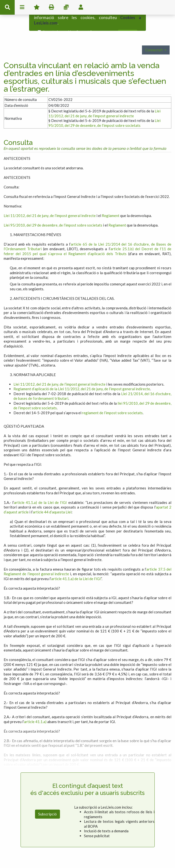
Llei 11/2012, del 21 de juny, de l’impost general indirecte (105, 100)
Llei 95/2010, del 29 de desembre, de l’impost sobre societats (105, 110)
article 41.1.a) (35, 709)
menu (22, 7)
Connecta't (154, 37)
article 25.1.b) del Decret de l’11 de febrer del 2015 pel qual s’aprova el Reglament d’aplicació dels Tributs (87, 238)
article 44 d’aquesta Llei (52, 499)
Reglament (111, 203)
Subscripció (47, 801)
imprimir (51, 7)
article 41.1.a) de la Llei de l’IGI (40, 489)
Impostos (66, 7)
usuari (81, 7)
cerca (7, 7)
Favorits (37, 7)
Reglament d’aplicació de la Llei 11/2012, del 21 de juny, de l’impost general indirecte (82, 376)
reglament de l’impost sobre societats (112, 400)
